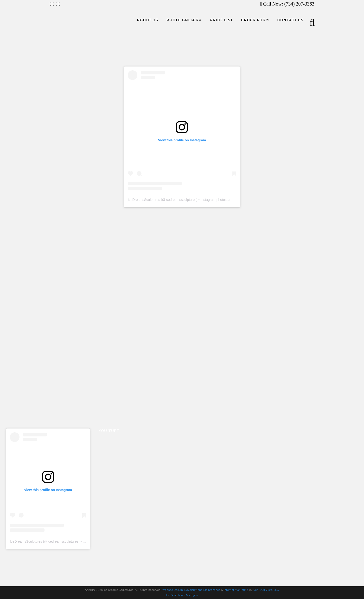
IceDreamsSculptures (144, 200)
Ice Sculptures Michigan (182, 595)
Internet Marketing (236, 590)
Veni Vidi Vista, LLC (266, 590)
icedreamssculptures (181, 200)
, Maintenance (211, 590)
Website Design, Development (182, 590)
